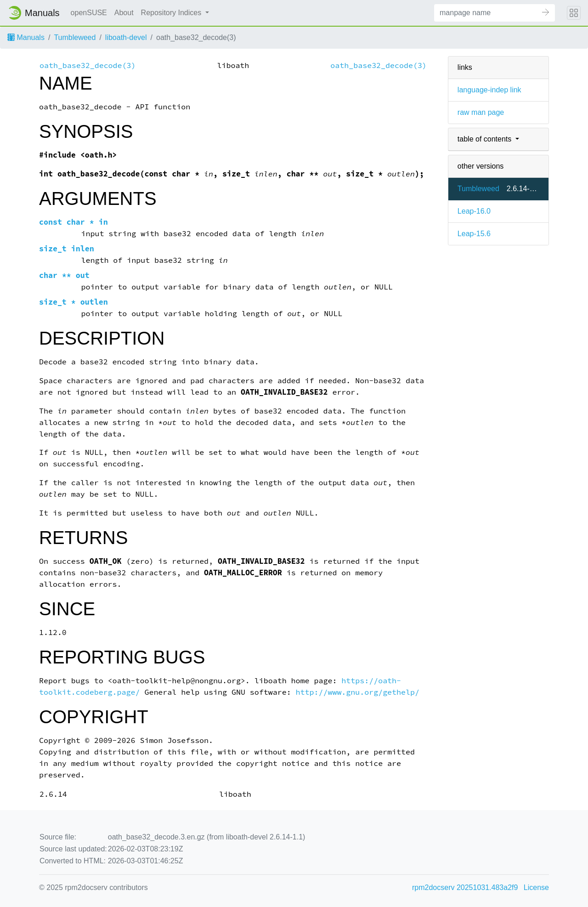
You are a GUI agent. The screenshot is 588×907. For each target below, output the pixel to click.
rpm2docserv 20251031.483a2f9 (465, 887)
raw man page (481, 112)
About (124, 13)
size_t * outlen (73, 302)
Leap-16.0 (474, 211)
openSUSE (89, 13)
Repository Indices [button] (172, 13)
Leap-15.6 (474, 234)
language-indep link (489, 90)
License (536, 887)
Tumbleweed (75, 37)
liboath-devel (126, 37)
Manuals (26, 37)
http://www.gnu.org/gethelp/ (358, 692)
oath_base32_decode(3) (88, 65)
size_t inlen (67, 249)
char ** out (64, 275)
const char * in (73, 222)
